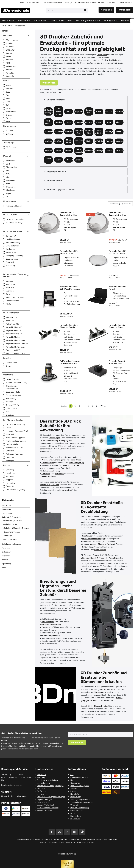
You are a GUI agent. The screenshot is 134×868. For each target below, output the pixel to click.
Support (9, 480)
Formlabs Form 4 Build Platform (117, 362)
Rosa (8, 121)
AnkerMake (11, 66)
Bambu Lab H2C (13, 350)
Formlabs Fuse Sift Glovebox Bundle (69, 326)
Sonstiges (10, 461)
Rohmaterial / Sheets (15, 297)
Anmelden (106, 10)
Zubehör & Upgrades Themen (16, 528)
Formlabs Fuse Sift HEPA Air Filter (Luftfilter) (69, 252)
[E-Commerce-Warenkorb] (125, 10)
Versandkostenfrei (28, 2)
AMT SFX (10, 321)
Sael (4, 568)
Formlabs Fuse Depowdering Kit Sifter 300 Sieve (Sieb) (70, 214)
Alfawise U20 (12, 317)
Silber (8, 108)
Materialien (7, 509)
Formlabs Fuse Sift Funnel (118, 288)
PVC (8, 197)
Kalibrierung (11, 398)
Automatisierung (13, 243)
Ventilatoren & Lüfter (15, 447)
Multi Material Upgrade (16, 438)
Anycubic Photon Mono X (17, 347)
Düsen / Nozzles (13, 379)
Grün (8, 105)
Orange (9, 115)
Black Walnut (12, 167)
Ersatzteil (10, 262)
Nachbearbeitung (13, 239)
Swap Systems (10, 539)
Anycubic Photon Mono (16, 340)
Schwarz (10, 89)
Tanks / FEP (11, 236)
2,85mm (9, 134)
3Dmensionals (12, 40)
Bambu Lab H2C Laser (16, 353)
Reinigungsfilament (14, 206)
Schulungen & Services (12, 544)
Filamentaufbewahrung (16, 441)
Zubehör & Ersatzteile (12, 517)
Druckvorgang (12, 259)
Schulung (10, 470)
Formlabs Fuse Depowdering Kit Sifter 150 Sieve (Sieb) (119, 214)
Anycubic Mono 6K (14, 327)
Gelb (8, 102)
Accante (9, 53)
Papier (9, 193)
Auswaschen (11, 252)
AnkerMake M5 (12, 324)
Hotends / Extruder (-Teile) (17, 431)
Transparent (11, 112)
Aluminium (10, 190)
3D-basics (10, 47)
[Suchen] (85, 10)
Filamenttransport (13, 395)
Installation (11, 473)
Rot (8, 95)
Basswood (10, 161)
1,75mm (9, 131)
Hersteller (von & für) (13, 520)
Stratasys (8, 536)
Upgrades (10, 457)
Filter (8, 412)
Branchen (6, 556)
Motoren (10, 402)
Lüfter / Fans (11, 408)
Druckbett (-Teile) (13, 392)
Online (9, 366)
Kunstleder (11, 180)
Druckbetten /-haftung (15, 424)
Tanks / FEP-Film (13, 405)
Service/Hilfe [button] (125, 2)
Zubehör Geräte (11, 524)
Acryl (8, 174)
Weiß (8, 85)
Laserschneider (12, 301)
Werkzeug (10, 265)
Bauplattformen (13, 246)
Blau (8, 98)
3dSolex (9, 43)
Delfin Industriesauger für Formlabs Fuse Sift (70, 362)
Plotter (9, 304)
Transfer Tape (12, 187)
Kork (8, 184)
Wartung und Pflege (15, 223)
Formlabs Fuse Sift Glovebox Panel (118, 326)
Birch (8, 164)
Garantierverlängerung (15, 489)
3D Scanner (11, 147)
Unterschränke (12, 444)
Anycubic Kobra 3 (13, 330)
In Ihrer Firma (12, 363)
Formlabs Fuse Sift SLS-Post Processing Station (70, 288)
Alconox (9, 60)
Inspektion (10, 483)
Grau (8, 92)
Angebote (6, 548)
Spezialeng (7, 564)
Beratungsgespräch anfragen (61, 2)
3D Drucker (7, 505)
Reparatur (10, 486)
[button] (120, 204)
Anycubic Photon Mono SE (17, 344)
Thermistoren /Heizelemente (12, 387)
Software (10, 451)
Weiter (103, 406)
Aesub (9, 56)
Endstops (10, 415)
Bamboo (10, 170)
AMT (8, 63)
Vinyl (8, 177)
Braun (9, 118)
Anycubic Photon (13, 337)
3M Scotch (10, 50)
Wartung (10, 291)
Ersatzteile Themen (12, 532)
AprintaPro (11, 76)
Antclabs (10, 70)
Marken (5, 560)
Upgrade (10, 281)
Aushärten (10, 249)
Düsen (9, 428)
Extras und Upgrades (15, 219)
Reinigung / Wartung (15, 256)
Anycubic (10, 73)
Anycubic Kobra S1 (14, 334)
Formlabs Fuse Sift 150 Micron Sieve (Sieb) (118, 252)
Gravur (9, 294)
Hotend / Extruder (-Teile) (16, 383)
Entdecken (6, 552)
